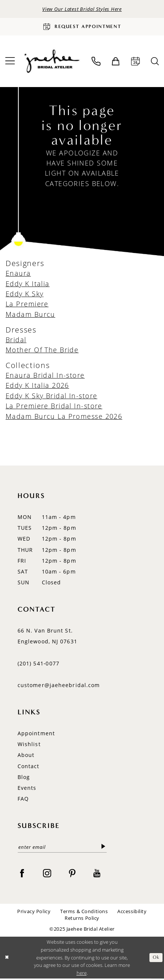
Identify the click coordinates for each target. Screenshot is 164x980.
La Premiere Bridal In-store (54, 407)
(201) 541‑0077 (38, 664)
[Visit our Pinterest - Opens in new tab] (72, 875)
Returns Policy (82, 920)
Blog (24, 778)
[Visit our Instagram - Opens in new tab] (47, 875)
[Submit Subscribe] (103, 848)
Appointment (36, 734)
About (26, 756)
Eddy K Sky (24, 295)
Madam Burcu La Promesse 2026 (64, 417)
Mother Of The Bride (42, 351)
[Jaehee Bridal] (51, 62)
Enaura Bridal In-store (45, 376)
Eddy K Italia (28, 285)
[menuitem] (96, 63)
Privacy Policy (34, 913)
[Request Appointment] (82, 27)
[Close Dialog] (7, 959)
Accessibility (132, 913)
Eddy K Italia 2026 (37, 387)
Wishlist (29, 746)
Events (27, 789)
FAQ (23, 800)
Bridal (16, 341)
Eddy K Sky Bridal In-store (51, 397)
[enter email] (62, 849)
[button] (115, 62)
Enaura (18, 275)
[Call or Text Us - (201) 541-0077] (96, 63)
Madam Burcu (30, 315)
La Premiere (27, 305)
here (82, 974)
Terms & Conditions (84, 913)
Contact (29, 767)
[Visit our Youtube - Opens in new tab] (97, 875)
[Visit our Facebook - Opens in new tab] (22, 875)
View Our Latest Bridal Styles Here (82, 9)
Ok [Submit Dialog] (156, 959)
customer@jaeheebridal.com (59, 687)
